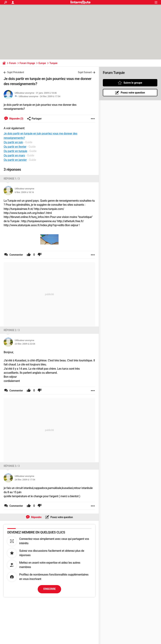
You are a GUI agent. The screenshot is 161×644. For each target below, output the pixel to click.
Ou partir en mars (14, 155)
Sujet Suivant (85, 72)
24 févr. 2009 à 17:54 (50, 96)
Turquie (53, 63)
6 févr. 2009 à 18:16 (24, 192)
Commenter (16, 255)
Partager (34, 119)
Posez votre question (61, 517)
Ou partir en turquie (15, 151)
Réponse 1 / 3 (12, 179)
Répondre (36, 517)
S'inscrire (49, 589)
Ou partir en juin (13, 142)
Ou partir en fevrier (15, 147)
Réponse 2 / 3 (12, 330)
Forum (13, 63)
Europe (42, 63)
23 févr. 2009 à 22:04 (25, 344)
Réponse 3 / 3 (12, 466)
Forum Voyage (27, 63)
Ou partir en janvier (15, 160)
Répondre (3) (16, 119)
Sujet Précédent (16, 72)
